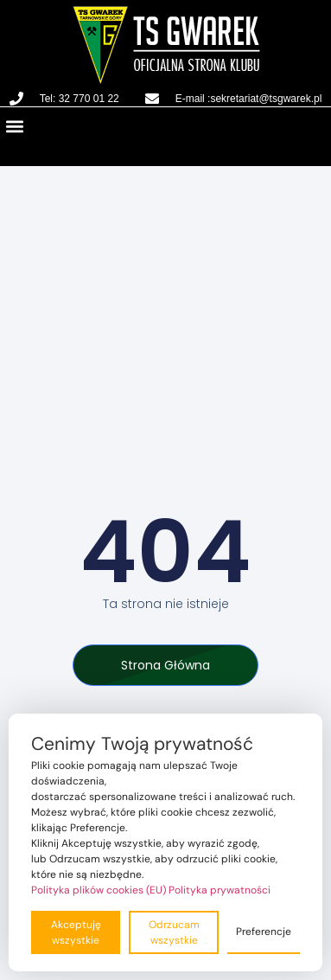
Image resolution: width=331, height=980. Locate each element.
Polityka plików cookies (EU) (99, 890)
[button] (14, 126)
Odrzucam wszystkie (174, 932)
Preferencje (264, 932)
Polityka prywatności (220, 890)
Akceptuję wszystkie (76, 932)
